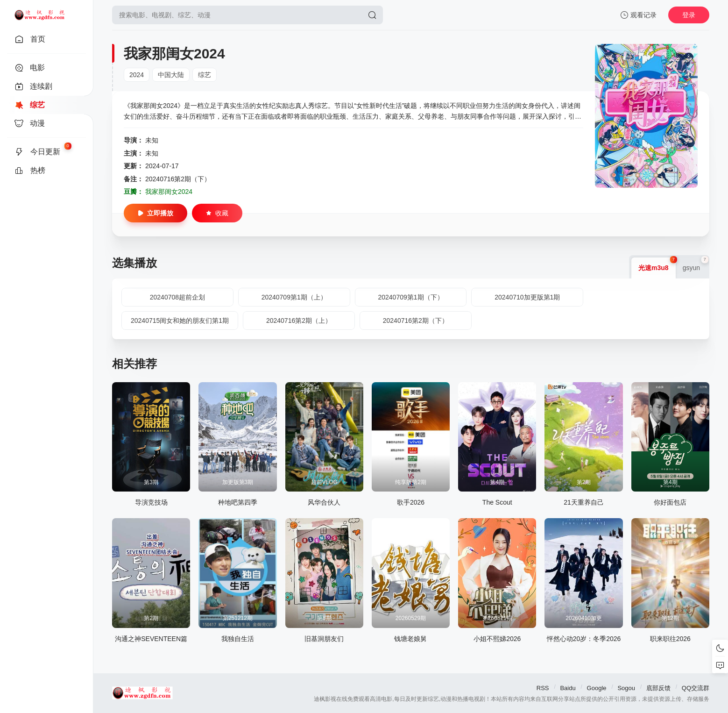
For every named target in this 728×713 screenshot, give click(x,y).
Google (597, 688)
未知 (152, 140)
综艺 (205, 75)
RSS (543, 688)
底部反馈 (658, 688)
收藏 (217, 213)
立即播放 (155, 213)
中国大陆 (171, 75)
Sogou (626, 688)
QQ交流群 (696, 688)
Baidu (568, 688)
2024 (137, 75)
